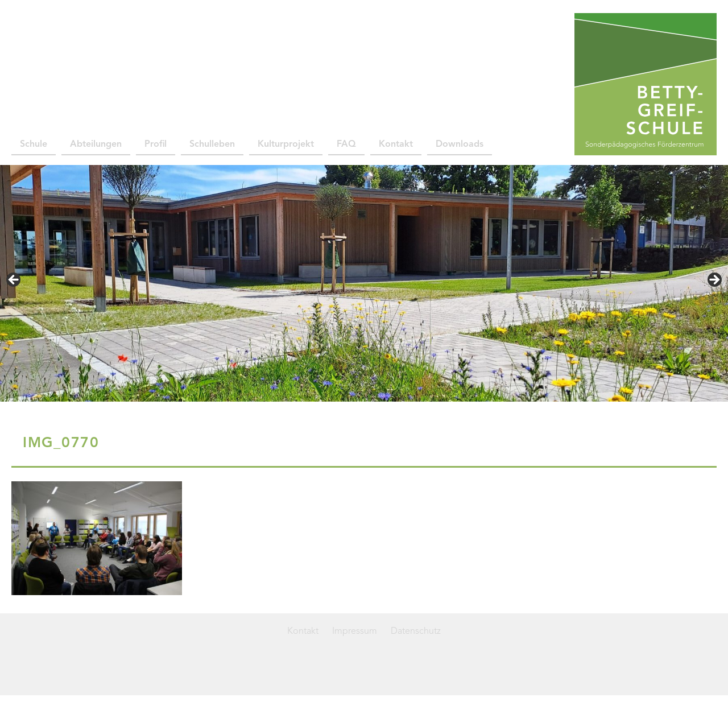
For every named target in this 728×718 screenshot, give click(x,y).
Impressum (355, 632)
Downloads (460, 145)
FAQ (346, 145)
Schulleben (212, 145)
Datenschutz (416, 632)
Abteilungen (96, 145)
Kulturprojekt (286, 145)
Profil (156, 145)
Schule (34, 145)
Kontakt (396, 145)
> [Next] (714, 280)
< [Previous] (14, 280)
